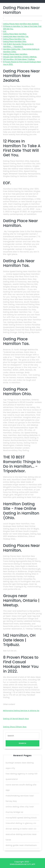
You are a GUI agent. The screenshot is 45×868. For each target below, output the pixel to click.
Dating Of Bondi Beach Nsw (16, 719)
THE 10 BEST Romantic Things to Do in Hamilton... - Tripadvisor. (18, 45)
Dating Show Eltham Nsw (15, 727)
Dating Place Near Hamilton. (15, 34)
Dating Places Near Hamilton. (15, 54)
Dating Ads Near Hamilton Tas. (16, 36)
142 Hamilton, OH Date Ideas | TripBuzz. (19, 59)
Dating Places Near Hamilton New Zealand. (21, 24)
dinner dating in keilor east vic (21, 829)
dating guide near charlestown (21, 845)
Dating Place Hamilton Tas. (14, 39)
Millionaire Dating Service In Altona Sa (21, 711)
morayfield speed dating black (21, 818)
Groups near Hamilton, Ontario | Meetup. (20, 57)
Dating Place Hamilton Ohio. (15, 42)
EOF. (5, 31)
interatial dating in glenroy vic (21, 823)
